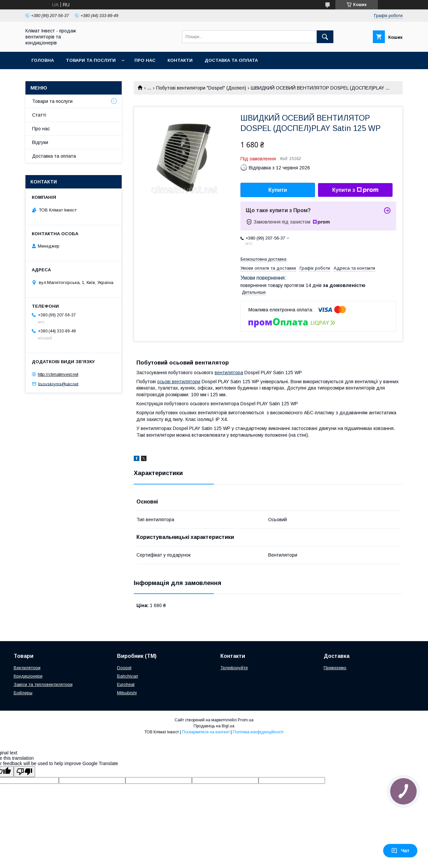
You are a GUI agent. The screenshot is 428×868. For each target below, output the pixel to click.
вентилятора (229, 373)
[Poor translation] (24, 772)
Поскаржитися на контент (206, 732)
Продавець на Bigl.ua (214, 726)
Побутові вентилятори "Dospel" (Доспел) (201, 88)
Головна (43, 60)
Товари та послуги (91, 60)
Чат (400, 851)
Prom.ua (246, 720)
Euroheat (126, 684)
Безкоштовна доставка (263, 259)
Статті (39, 115)
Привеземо (335, 668)
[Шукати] (325, 37)
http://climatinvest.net (58, 374)
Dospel (124, 668)
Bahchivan (128, 676)
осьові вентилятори (179, 382)
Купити (278, 190)
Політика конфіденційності (258, 732)
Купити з (355, 190)
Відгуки (40, 142)
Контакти (180, 60)
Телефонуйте (234, 668)
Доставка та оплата (231, 60)
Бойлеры (23, 693)
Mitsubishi (127, 693)
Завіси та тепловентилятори (43, 684)
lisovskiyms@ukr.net (58, 384)
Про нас (145, 60)
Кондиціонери (28, 676)
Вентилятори (27, 668)
